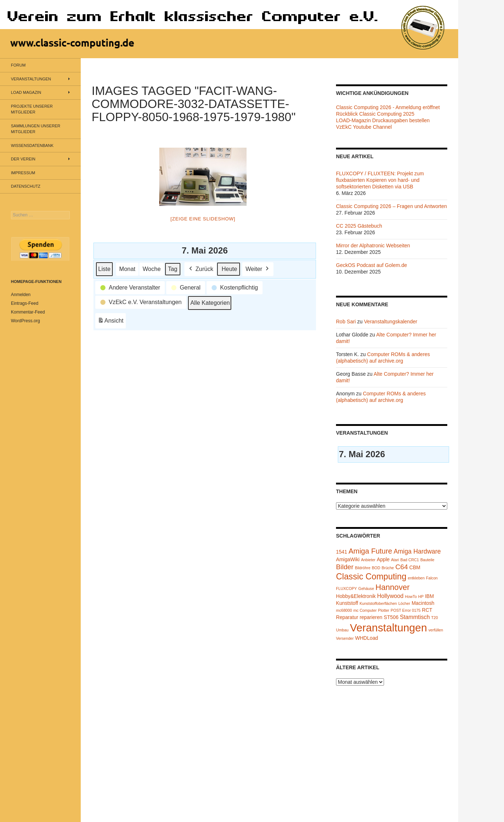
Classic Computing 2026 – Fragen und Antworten (391, 206)
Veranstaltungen (31, 79)
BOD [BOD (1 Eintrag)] (376, 568)
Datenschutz (26, 186)
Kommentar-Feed (28, 312)
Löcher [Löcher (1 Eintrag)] (404, 603)
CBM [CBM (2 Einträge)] (415, 568)
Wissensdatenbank (32, 145)
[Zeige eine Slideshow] (203, 219)
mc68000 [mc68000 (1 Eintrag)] (344, 610)
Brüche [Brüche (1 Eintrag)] (388, 568)
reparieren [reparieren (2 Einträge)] (371, 617)
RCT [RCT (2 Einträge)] (427, 610)
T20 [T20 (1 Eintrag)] (435, 618)
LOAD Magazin (26, 92)
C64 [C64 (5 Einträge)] (401, 567)
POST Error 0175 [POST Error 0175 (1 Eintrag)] (405, 610)
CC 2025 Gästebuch (359, 226)
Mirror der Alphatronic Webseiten (373, 246)
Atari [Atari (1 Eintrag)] (395, 560)
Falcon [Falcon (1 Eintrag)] (432, 578)
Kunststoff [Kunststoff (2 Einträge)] (347, 603)
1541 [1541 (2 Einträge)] (342, 552)
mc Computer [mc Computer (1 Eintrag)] (365, 610)
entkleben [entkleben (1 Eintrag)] (416, 578)
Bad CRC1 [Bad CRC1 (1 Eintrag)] (410, 560)
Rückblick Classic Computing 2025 (375, 114)
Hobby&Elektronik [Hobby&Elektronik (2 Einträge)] (356, 596)
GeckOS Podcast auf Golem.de (371, 265)
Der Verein (23, 159)
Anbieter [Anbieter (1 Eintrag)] (368, 560)
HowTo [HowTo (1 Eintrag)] (411, 596)
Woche (152, 269)
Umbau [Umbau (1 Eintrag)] (342, 630)
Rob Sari (346, 322)
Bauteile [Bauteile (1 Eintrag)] (427, 560)
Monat (127, 269)
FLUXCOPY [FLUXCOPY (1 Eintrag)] (346, 588)
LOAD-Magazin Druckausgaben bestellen (383, 120)
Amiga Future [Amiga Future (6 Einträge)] (370, 551)
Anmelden (21, 295)
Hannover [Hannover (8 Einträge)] (392, 587)
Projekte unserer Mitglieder (32, 109)
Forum (18, 65)
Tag (173, 269)
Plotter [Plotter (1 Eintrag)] (384, 610)
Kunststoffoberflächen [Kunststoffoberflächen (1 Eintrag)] (378, 603)
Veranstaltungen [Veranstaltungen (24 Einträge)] (388, 628)
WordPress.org (25, 321)
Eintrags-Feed (25, 303)
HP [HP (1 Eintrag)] (421, 596)
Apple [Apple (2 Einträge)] (383, 560)
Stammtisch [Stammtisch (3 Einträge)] (415, 617)
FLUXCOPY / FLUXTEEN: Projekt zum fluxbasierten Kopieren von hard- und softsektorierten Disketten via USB (380, 180)
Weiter (258, 269)
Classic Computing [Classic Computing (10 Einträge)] (371, 576)
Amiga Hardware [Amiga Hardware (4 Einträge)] (417, 551)
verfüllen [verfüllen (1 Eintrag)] (436, 630)
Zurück (201, 269)
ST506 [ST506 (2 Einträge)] (391, 617)
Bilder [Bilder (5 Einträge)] (345, 567)
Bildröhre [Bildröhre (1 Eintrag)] (363, 568)
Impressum (23, 173)
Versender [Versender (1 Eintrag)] (345, 638)
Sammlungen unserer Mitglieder (36, 129)
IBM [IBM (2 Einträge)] (429, 596)
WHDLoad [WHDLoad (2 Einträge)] (366, 638)
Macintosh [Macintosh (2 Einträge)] (423, 603)
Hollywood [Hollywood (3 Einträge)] (390, 596)
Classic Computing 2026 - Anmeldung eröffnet (388, 107)
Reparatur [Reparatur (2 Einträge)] (347, 617)
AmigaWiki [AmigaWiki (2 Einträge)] (348, 560)
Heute (229, 269)
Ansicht (112, 322)
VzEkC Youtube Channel (364, 127)
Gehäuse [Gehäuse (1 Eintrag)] (366, 588)
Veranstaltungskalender (391, 322)
